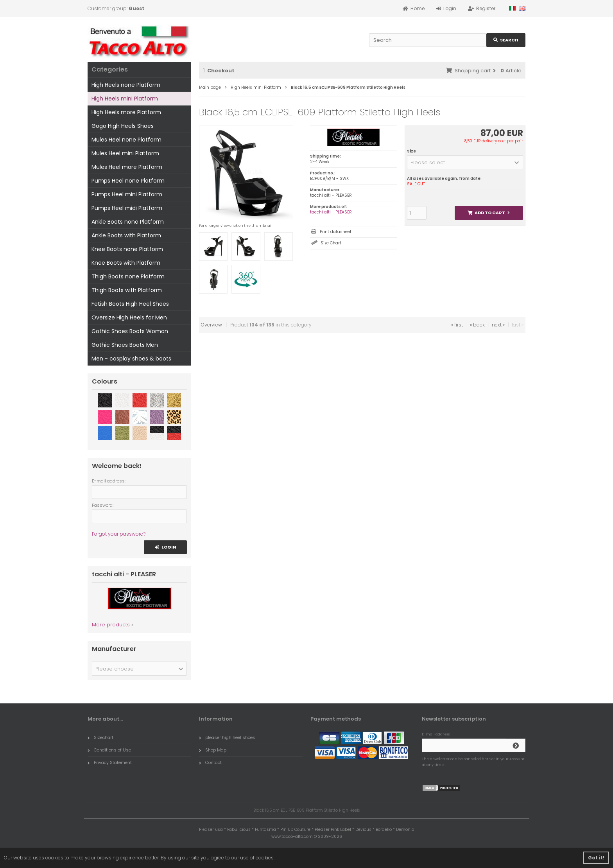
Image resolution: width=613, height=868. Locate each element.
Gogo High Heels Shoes (123, 126)
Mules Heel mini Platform (125, 153)
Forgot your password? (119, 534)
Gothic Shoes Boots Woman (130, 331)
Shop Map (213, 750)
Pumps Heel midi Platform (127, 208)
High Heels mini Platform (125, 99)
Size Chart (331, 243)
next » (498, 325)
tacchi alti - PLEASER (331, 212)
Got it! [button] (596, 858)
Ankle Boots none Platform (128, 222)
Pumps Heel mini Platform (127, 194)
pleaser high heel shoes (227, 737)
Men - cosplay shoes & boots (131, 359)
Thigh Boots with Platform (127, 290)
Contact (210, 762)
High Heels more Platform (126, 112)
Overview (212, 325)
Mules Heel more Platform (127, 167)
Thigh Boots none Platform (128, 276)
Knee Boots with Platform (126, 263)
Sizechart (100, 737)
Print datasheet (336, 232)
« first (457, 325)
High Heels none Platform (126, 85)
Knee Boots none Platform (127, 249)
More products (111, 625)
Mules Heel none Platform (126, 140)
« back (477, 325)
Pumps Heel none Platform (128, 181)
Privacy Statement (110, 762)
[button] (465, 162)
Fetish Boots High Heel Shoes (130, 304)
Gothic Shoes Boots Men (125, 345)
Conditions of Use (109, 750)
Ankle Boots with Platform (126, 235)
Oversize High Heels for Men (129, 317)
